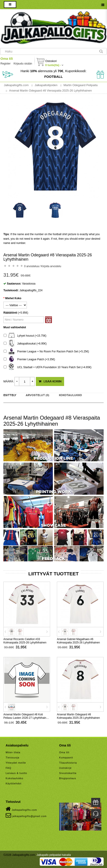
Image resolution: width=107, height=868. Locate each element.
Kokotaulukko (70, 395)
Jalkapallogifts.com (21, 809)
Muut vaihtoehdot (15, 327)
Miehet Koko (13, 298)
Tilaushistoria (68, 763)
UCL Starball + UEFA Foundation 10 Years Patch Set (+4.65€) (48, 367)
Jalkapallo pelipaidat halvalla (54, 855)
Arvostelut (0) (37, 395)
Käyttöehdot (14, 783)
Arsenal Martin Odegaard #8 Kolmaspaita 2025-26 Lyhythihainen (78, 716)
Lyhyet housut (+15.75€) (25, 336)
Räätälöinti (10, 313)
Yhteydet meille (16, 763)
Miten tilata (13, 752)
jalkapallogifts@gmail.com (26, 815)
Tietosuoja (12, 758)
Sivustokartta (68, 773)
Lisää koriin (50, 381)
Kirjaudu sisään (23, 64)
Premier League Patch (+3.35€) (29, 359)
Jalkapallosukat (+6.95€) (25, 344)
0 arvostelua (31, 266)
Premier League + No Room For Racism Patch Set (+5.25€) (46, 352)
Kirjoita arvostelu (51, 266)
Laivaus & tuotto (16, 773)
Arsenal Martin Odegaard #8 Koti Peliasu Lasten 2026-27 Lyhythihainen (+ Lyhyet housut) (26, 718)
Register (6, 64)
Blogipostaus (68, 778)
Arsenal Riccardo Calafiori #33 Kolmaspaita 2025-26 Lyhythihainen (25, 641)
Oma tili (7, 59)
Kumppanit (66, 758)
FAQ (8, 768)
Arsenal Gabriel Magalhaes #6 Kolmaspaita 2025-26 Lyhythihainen (78, 641)
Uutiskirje (65, 768)
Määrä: (9, 381)
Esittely (10, 395)
